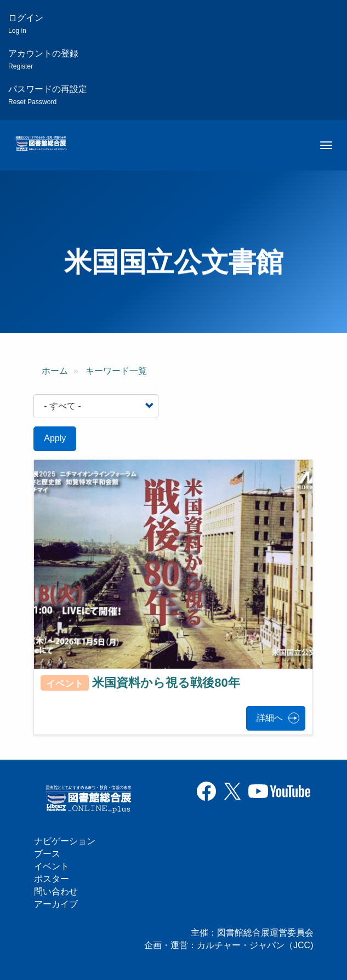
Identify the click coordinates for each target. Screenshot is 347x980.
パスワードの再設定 (48, 95)
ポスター (52, 879)
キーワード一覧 (116, 371)
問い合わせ (56, 891)
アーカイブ (56, 904)
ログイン (26, 24)
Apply (55, 438)
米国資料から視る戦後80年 (166, 683)
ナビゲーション (65, 841)
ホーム (55, 371)
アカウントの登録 (43, 59)
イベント (52, 866)
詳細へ (270, 718)
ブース (47, 854)
